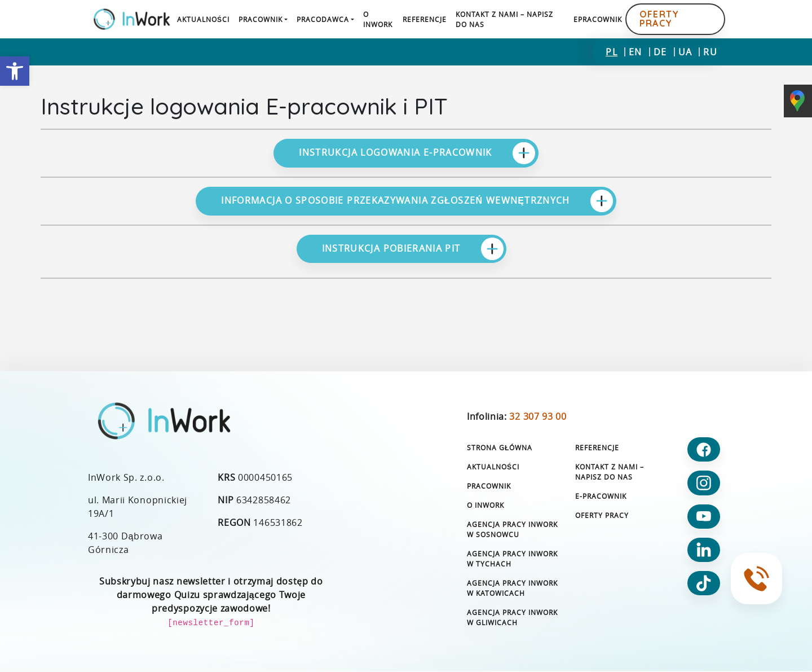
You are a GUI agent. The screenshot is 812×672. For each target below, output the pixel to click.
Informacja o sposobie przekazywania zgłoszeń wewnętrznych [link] (417, 201)
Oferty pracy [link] (659, 19)
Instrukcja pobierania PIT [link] (413, 249)
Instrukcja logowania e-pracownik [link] (417, 153)
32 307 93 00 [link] (538, 416)
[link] (15, 71)
